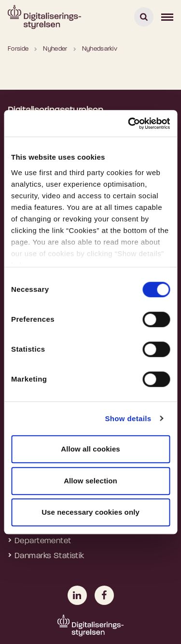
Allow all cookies (90, 449)
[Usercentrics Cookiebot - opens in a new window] (129, 123)
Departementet (43, 541)
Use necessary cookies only (90, 512)
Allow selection (90, 481)
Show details (128, 418)
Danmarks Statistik (49, 556)
